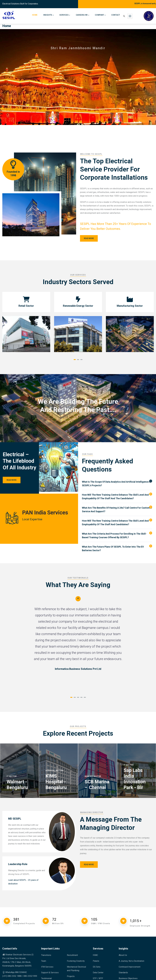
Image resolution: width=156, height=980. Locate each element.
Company (100, 15)
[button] (75, 360)
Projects (71, 976)
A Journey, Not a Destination (131, 961)
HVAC (95, 955)
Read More (12, 480)
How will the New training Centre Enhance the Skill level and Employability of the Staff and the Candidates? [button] (115, 497)
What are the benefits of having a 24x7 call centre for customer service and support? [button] (117, 510)
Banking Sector (93, 776)
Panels (96, 961)
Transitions (46, 955)
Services (65, 15)
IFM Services (47, 967)
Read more (89, 238)
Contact (116, 15)
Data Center (98, 973)
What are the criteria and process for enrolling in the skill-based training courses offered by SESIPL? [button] (114, 536)
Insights (48, 15)
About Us (123, 955)
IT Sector (12, 776)
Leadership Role (18, 864)
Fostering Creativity (76, 961)
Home (35, 15)
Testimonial (46, 978)
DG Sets (97, 967)
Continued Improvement (130, 967)
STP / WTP (98, 978)
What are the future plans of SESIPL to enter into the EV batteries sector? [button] (113, 549)
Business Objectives (128, 978)
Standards (123, 973)
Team (44, 961)
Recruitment (72, 955)
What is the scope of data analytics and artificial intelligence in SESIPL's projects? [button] (117, 484)
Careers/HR (83, 15)
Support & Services (50, 973)
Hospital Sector (54, 771)
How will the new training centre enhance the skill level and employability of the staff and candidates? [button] (115, 523)
